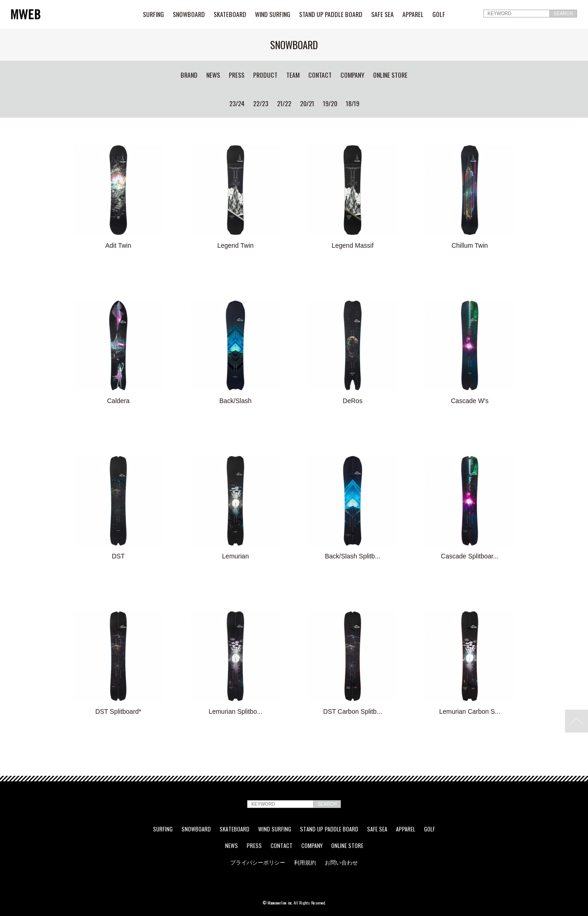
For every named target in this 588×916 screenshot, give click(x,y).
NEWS (213, 75)
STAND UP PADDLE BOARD (331, 14)
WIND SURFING (273, 14)
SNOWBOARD (189, 14)
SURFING (153, 14)
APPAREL (413, 14)
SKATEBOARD (230, 14)
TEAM (293, 75)
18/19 (353, 103)
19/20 (330, 103)
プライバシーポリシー (258, 862)
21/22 (284, 103)
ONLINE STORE (390, 75)
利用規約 (305, 862)
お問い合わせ (341, 862)
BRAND (189, 75)
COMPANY (352, 75)
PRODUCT (265, 75)
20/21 (307, 103)
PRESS (237, 75)
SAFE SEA (382, 14)
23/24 (237, 103)
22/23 (261, 103)
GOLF (439, 14)
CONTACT (320, 75)
